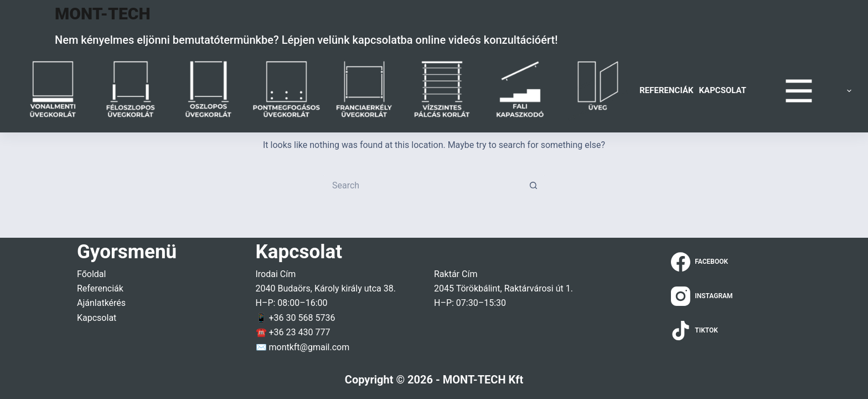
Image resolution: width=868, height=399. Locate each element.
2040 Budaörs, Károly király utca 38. (326, 288)
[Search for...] (423, 186)
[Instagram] (702, 296)
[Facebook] (702, 262)
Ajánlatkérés (101, 303)
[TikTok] (702, 331)
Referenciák (666, 90)
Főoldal (91, 274)
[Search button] (534, 186)
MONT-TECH (103, 14)
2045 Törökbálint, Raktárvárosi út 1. (503, 288)
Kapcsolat (723, 90)
